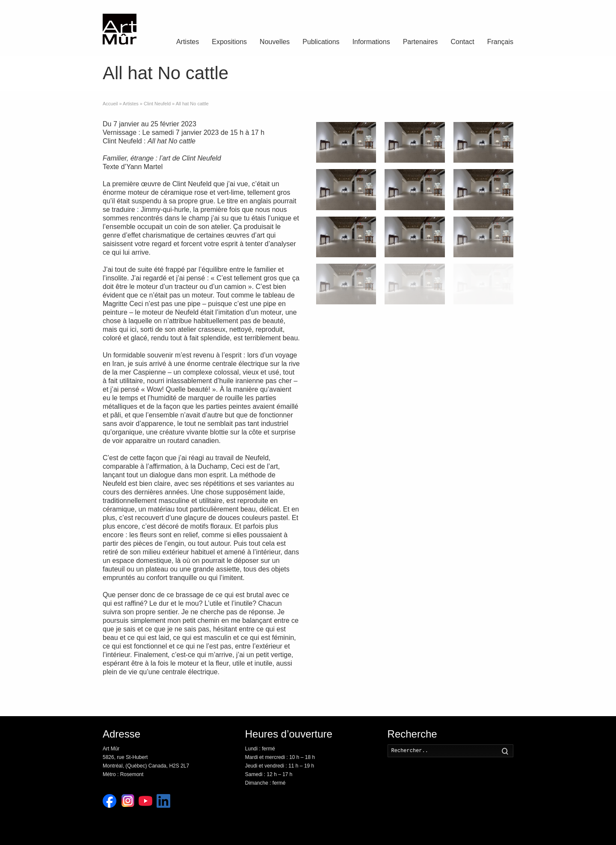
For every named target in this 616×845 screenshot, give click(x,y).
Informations (371, 42)
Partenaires (421, 42)
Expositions (229, 42)
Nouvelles (275, 42)
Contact (463, 42)
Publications (321, 42)
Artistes (188, 42)
